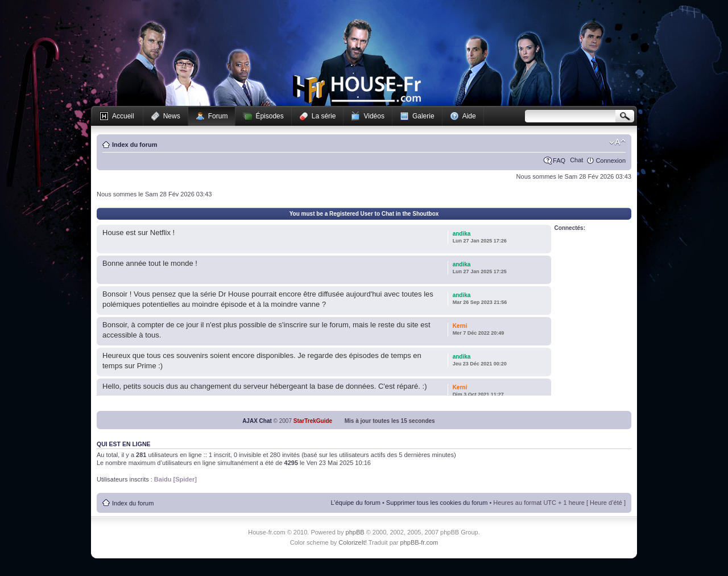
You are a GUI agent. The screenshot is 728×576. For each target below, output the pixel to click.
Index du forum (135, 145)
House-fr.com (357, 89)
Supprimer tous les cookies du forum (437, 503)
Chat (576, 160)
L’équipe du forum (355, 503)
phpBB (355, 532)
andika (462, 234)
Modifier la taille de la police (617, 142)
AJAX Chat (257, 421)
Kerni (460, 326)
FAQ (559, 161)
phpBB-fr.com (419, 542)
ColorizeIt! (353, 542)
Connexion (611, 161)
